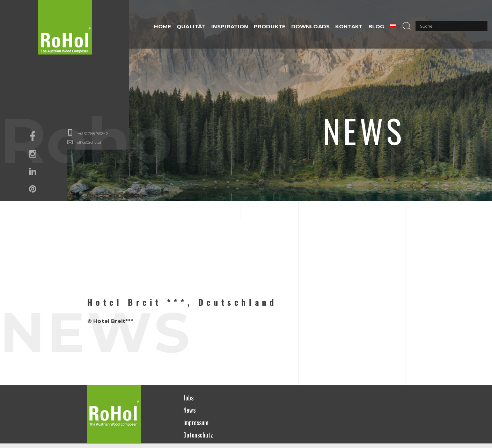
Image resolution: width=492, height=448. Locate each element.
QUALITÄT (191, 26)
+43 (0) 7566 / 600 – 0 (92, 133)
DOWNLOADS (310, 26)
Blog (376, 26)
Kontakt (349, 26)
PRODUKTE (270, 26)
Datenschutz (198, 435)
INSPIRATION (230, 26)
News (189, 410)
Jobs (188, 398)
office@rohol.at (89, 142)
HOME (163, 26)
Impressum (196, 422)
